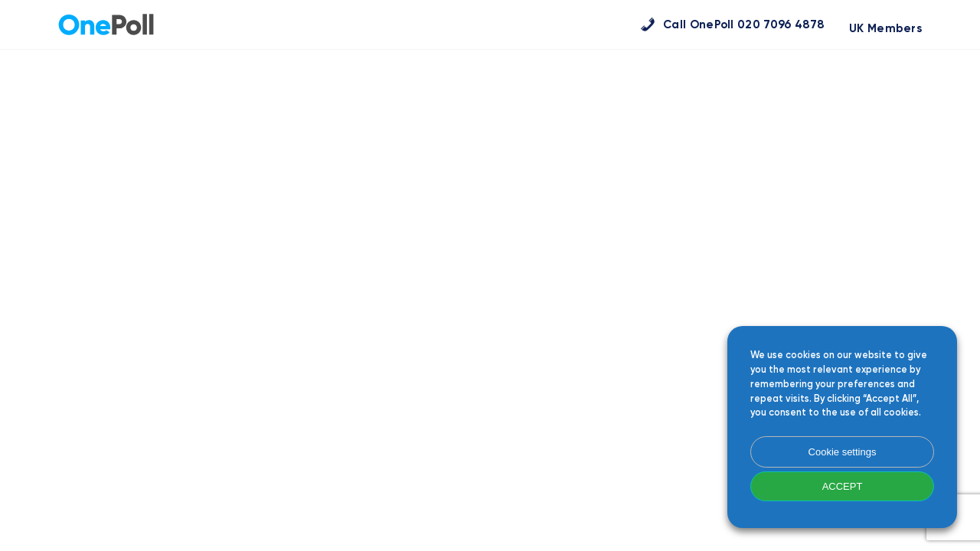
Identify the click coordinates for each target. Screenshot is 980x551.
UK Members (885, 29)
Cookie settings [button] (843, 452)
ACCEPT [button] (843, 486)
